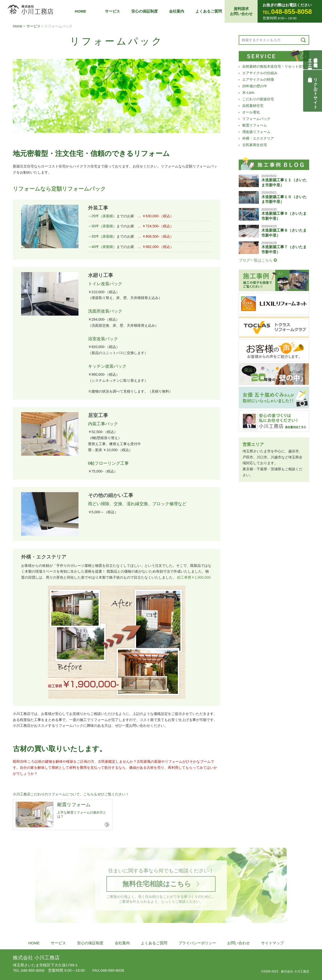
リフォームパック (256, 119)
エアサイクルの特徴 (258, 79)
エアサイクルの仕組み (260, 73)
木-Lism (248, 93)
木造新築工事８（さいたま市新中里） (284, 233)
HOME (80, 11)
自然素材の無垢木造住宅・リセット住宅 (274, 66)
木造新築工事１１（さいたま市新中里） (284, 182)
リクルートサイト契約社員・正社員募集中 (316, 91)
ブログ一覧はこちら (258, 260)
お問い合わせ (238, 943)
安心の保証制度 (145, 11)
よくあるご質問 (209, 11)
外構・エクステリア (258, 138)
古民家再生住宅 (255, 145)
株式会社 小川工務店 (36, 958)
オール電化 (251, 112)
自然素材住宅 (253, 106)
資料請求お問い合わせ (241, 11)
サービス (112, 11)
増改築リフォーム (256, 132)
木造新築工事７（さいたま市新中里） (284, 249)
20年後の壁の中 (255, 86)
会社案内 (177, 11)
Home (17, 26)
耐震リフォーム (255, 125)
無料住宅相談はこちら (157, 884)
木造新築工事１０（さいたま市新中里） (284, 199)
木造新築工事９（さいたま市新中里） (284, 216)
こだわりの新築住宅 (258, 99)
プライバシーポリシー (197, 943)
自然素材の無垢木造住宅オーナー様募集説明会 (313, 60)
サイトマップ (272, 943)
